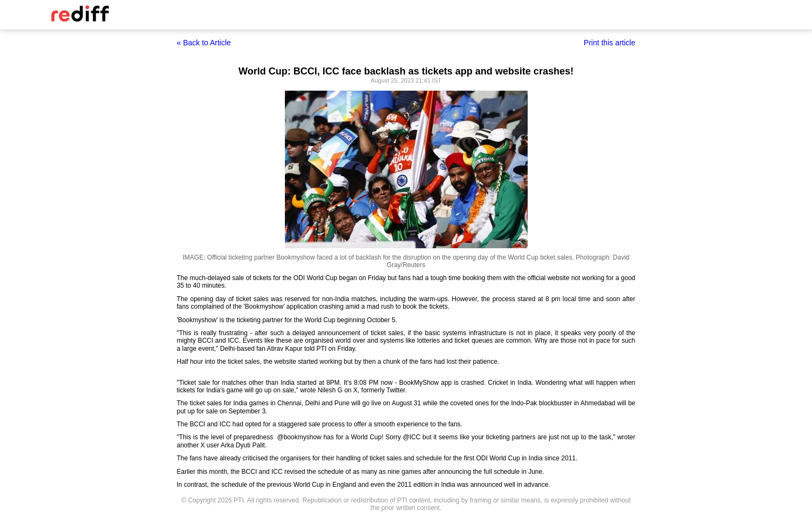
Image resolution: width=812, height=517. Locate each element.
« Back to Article (204, 43)
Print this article (610, 43)
